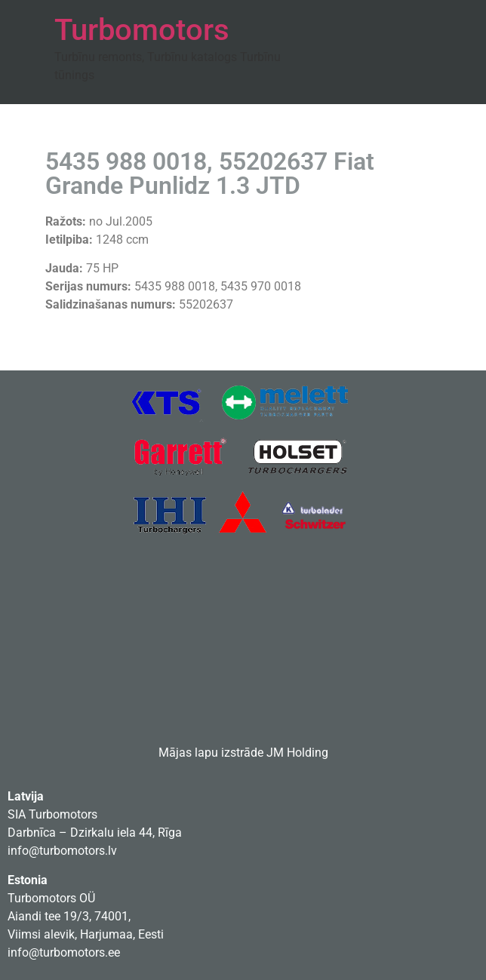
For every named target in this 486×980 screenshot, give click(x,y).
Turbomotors (142, 30)
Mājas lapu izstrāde (211, 753)
